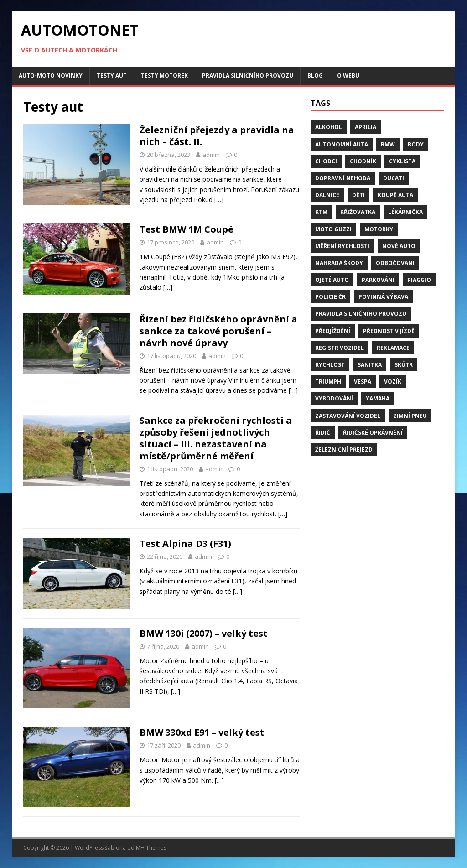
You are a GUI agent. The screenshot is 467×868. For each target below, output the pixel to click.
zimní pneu (410, 416)
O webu (348, 75)
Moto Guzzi (333, 229)
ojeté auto (332, 280)
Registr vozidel (340, 348)
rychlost (330, 365)
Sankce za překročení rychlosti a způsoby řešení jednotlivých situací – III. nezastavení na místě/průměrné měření (216, 438)
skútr (404, 365)
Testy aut (112, 75)
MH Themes (151, 848)
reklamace (393, 348)
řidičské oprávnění (373, 433)
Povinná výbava (383, 297)
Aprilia (366, 127)
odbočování (395, 263)
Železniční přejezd (344, 450)
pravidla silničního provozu (361, 314)
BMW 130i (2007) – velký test (204, 633)
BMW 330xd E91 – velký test (202, 732)
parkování (378, 280)
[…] (219, 200)
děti (358, 195)
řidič (323, 433)
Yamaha (378, 398)
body (416, 144)
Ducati (394, 178)
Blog (315, 75)
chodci (326, 161)
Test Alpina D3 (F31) (185, 543)
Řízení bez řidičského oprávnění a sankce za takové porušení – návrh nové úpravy (218, 331)
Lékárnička (405, 212)
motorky (379, 229)
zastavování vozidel (348, 416)
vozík (393, 382)
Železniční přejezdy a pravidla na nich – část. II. (217, 136)
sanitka (370, 365)
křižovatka (358, 212)
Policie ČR (330, 297)
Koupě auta (395, 195)
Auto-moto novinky (51, 75)
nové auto (399, 246)
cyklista (402, 161)
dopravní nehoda (343, 178)
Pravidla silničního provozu (248, 75)
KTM (321, 212)
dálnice (327, 195)
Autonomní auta (342, 144)
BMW (388, 144)
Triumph (328, 382)
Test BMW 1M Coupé (187, 229)
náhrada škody (339, 263)
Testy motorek (164, 75)
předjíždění (333, 331)
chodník (363, 161)
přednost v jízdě (389, 331)
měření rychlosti (342, 246)
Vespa (363, 382)
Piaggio (419, 280)
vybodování (334, 398)
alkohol (329, 127)
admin (211, 155)
